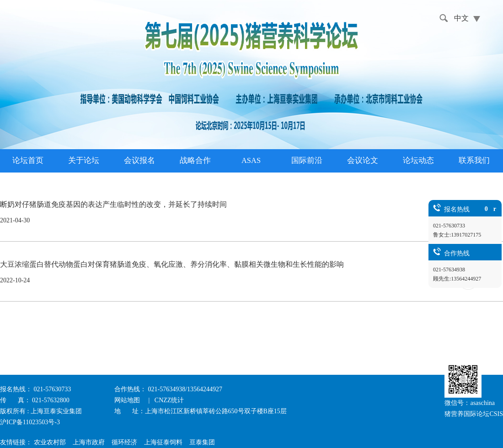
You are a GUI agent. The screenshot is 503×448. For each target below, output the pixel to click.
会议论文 (363, 160)
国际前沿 (307, 160)
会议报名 (139, 160)
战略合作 (195, 160)
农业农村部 (50, 442)
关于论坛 (84, 160)
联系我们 (474, 160)
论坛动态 (418, 160)
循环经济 (124, 442)
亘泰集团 (202, 442)
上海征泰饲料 (163, 442)
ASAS (251, 160)
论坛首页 (28, 160)
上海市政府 (89, 442)
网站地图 (128, 400)
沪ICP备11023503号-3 (30, 422)
